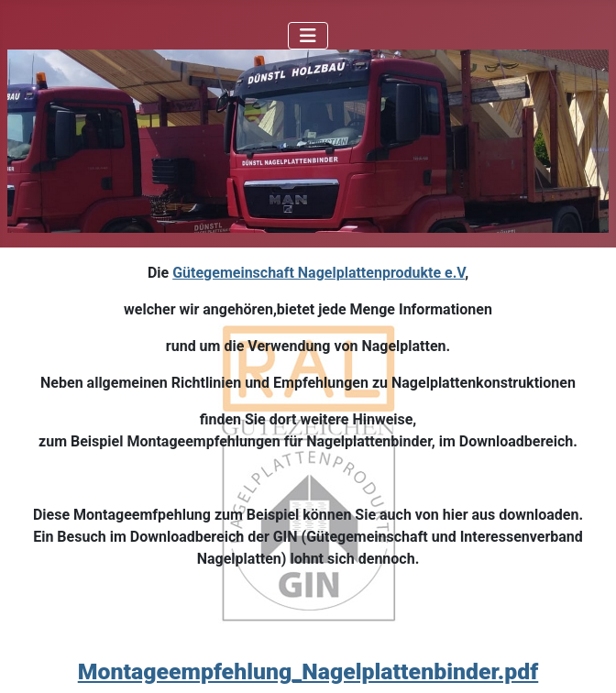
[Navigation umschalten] (308, 36)
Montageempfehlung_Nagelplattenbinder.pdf (308, 671)
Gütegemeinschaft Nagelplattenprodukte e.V (319, 273)
